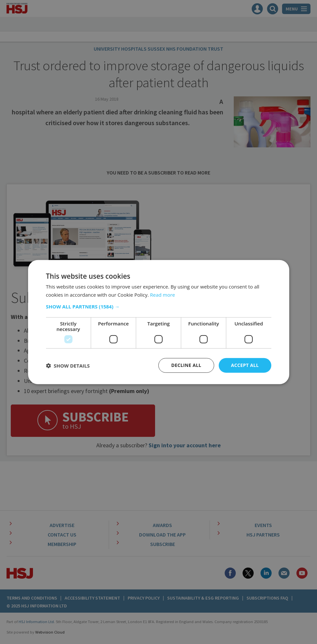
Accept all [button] (245, 365)
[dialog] (158, 322)
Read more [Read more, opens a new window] (163, 294)
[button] (159, 306)
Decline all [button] (186, 365)
